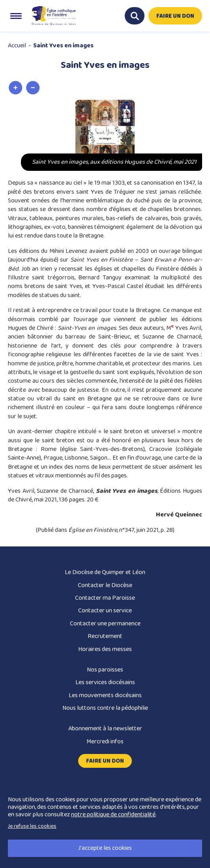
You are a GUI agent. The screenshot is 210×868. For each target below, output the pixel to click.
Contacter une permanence (105, 624)
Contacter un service (105, 611)
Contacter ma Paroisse (105, 598)
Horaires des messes (105, 649)
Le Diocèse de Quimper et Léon (105, 572)
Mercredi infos (105, 742)
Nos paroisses (105, 670)
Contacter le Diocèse (105, 585)
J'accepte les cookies (105, 848)
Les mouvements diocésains (105, 695)
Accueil (17, 46)
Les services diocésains (105, 682)
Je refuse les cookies (32, 826)
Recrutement (105, 636)
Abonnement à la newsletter (105, 729)
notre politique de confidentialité (113, 815)
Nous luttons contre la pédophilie (105, 708)
